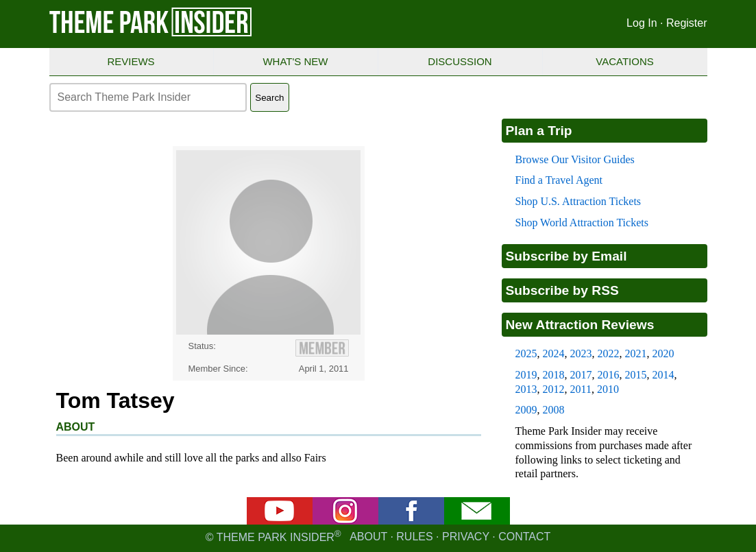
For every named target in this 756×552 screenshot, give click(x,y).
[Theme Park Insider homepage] (151, 33)
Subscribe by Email (566, 256)
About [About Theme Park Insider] (368, 537)
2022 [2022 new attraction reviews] (609, 353)
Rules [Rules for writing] (414, 537)
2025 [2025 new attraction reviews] (526, 353)
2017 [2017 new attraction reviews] (581, 375)
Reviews (131, 61)
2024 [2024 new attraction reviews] (554, 353)
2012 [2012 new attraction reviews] (554, 389)
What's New (295, 61)
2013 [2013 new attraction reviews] (526, 389)
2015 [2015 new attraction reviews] (636, 375)
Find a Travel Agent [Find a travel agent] (559, 180)
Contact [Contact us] (524, 537)
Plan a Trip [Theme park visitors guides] (539, 131)
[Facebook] (411, 521)
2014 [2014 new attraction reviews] (663, 375)
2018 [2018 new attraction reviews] (554, 375)
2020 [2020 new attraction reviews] (663, 353)
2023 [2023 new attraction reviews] (581, 353)
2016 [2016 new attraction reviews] (609, 375)
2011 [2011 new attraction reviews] (581, 389)
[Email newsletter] (477, 521)
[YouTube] (280, 521)
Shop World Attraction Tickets (582, 223)
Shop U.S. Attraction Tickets (578, 201)
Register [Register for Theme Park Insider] (687, 23)
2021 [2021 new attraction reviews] (636, 353)
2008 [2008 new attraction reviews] (554, 410)
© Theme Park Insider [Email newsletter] (278, 537)
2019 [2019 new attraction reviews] (526, 375)
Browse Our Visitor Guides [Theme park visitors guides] (575, 159)
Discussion (460, 61)
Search (269, 98)
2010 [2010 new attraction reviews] (608, 389)
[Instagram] (345, 521)
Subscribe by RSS (562, 290)
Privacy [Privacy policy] (466, 537)
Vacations (624, 61)
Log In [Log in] (642, 23)
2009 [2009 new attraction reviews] (526, 410)
